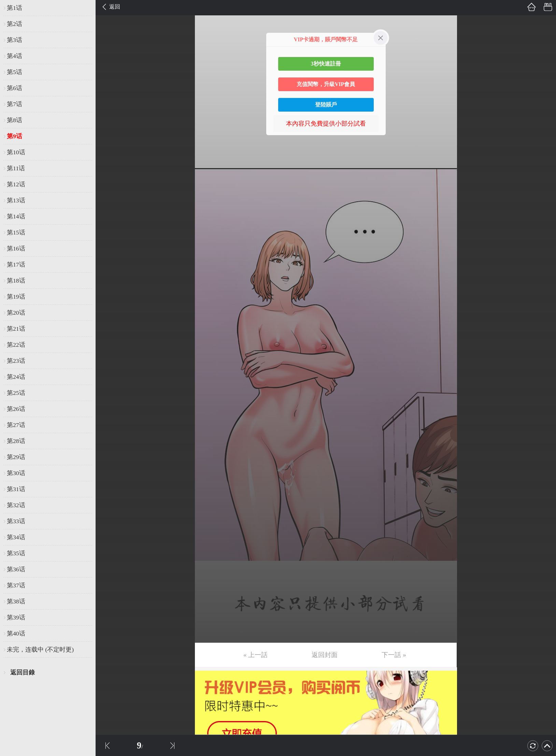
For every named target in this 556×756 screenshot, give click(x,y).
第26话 (16, 409)
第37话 (16, 585)
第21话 (16, 329)
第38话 (16, 601)
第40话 (16, 633)
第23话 (16, 361)
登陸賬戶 (326, 105)
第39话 (16, 617)
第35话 (16, 553)
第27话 (16, 425)
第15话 (16, 232)
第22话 (16, 345)
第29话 (16, 457)
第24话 (16, 377)
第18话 (16, 281)
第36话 (16, 569)
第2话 (15, 24)
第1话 (15, 8)
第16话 (16, 248)
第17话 (16, 265)
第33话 (16, 521)
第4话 (15, 56)
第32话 (16, 505)
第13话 (16, 200)
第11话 (16, 168)
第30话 (16, 473)
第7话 (15, 104)
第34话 (16, 537)
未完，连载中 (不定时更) (40, 650)
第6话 (15, 88)
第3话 (15, 40)
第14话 (16, 216)
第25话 (16, 393)
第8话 (15, 120)
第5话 (15, 72)
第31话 (16, 489)
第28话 (16, 441)
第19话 (16, 297)
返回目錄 (23, 672)
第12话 (16, 184)
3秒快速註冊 (326, 64)
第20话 (16, 313)
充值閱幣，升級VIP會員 (326, 84)
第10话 (16, 152)
